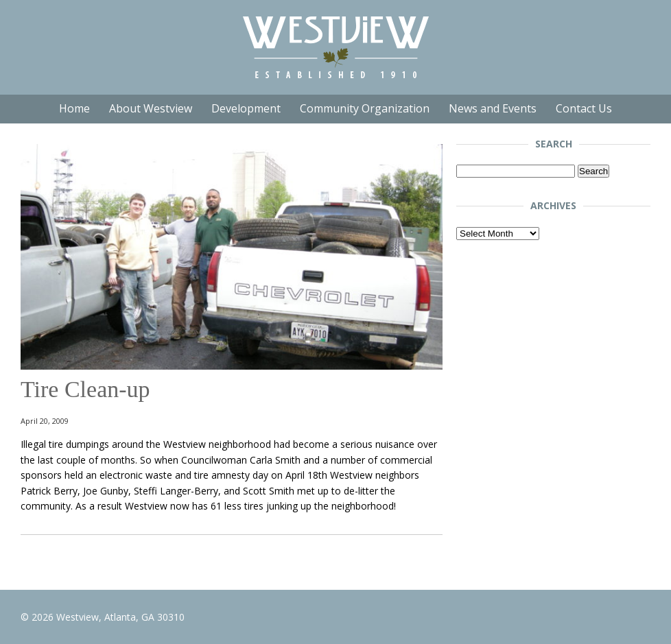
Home (74, 108)
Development (246, 108)
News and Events (493, 108)
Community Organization (365, 108)
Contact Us (584, 108)
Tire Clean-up (85, 389)
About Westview (151, 108)
